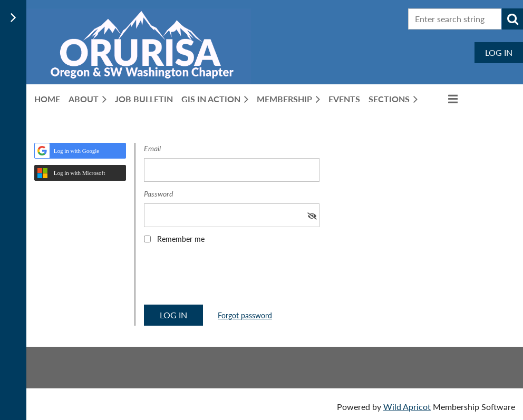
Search (512, 19)
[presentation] (224, 278)
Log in (499, 52)
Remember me (181, 239)
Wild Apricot (407, 407)
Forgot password (245, 315)
